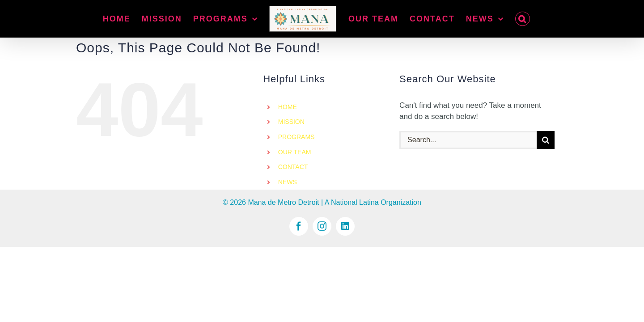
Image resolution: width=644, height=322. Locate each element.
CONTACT (293, 167)
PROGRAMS (297, 137)
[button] (533, 19)
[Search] (546, 140)
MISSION (291, 122)
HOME (288, 107)
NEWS (288, 182)
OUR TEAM (295, 152)
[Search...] (468, 140)
